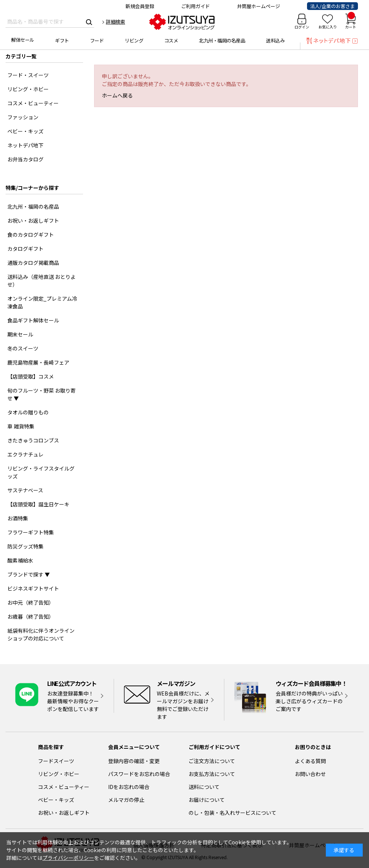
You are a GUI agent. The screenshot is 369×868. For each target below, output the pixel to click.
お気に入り (328, 27)
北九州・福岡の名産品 (222, 40)
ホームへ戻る (117, 95)
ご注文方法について (212, 761)
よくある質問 (310, 761)
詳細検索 (115, 22)
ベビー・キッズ (56, 800)
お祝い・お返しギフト (64, 813)
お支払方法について (212, 774)
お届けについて (207, 800)
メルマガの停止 (126, 800)
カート (351, 22)
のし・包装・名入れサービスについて (232, 813)
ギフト (62, 40)
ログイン (302, 27)
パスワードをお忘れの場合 (139, 774)
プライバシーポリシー (68, 858)
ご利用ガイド (196, 6)
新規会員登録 (140, 6)
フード (97, 40)
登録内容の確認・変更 (134, 761)
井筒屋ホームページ (258, 6)
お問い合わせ (310, 774)
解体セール (23, 40)
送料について (204, 787)
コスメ (171, 40)
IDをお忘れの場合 (129, 787)
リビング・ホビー (59, 774)
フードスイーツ (56, 761)
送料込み (275, 40)
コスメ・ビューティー (64, 787)
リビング (134, 40)
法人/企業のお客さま (332, 6)
